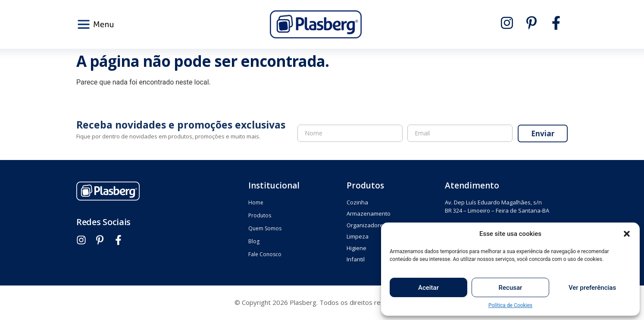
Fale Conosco (265, 254)
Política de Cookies (510, 305)
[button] (627, 234)
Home (256, 202)
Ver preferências (592, 288)
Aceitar (428, 288)
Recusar (511, 288)
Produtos (260, 215)
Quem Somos (265, 228)
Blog (254, 241)
